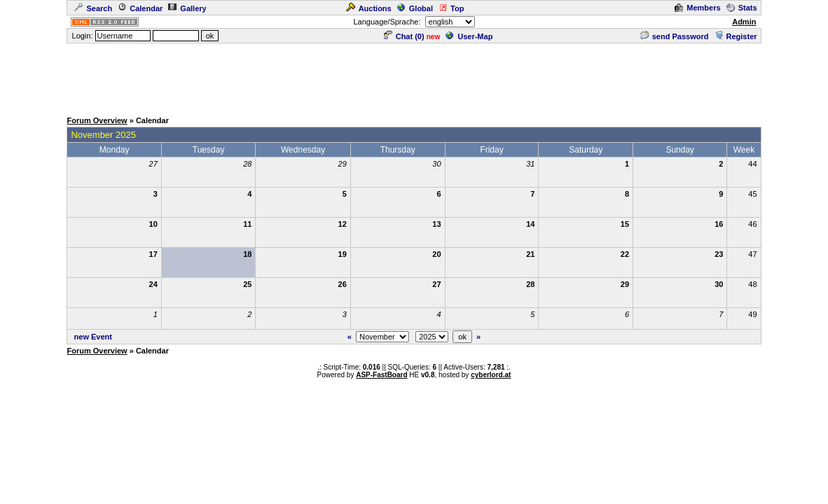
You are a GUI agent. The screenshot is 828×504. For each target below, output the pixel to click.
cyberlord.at (491, 375)
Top (451, 8)
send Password (675, 36)
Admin (744, 22)
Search (93, 8)
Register (736, 36)
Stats (742, 8)
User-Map (469, 36)
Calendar (140, 8)
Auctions (369, 8)
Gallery (187, 8)
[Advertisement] (414, 76)
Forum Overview (97, 120)
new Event (93, 337)
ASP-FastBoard (381, 375)
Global (415, 8)
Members (697, 8)
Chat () (404, 36)
